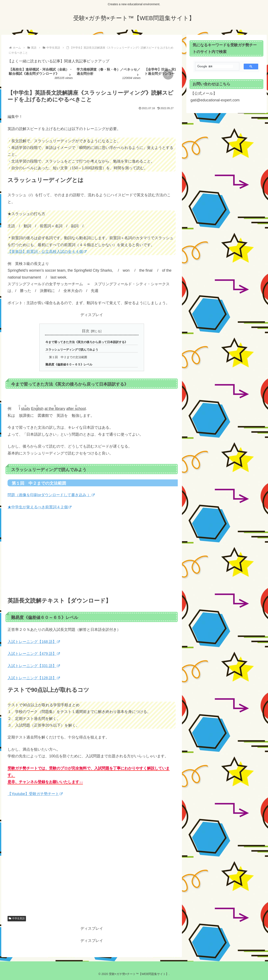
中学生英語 (17, 918)
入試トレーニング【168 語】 (34, 642)
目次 (86, 331)
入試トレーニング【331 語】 (34, 666)
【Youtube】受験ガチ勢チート (35, 794)
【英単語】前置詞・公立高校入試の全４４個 (47, 252)
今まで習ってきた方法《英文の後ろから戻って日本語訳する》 (86, 342)
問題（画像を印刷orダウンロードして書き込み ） (51, 495)
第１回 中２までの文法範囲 (68, 357)
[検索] (215, 66)
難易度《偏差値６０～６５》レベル (69, 365)
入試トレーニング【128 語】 (34, 678)
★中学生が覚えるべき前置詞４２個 (39, 507)
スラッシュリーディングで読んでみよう (72, 350)
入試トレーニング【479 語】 (34, 654)
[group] (41, 75)
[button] (168, 74)
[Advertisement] (92, 859)
